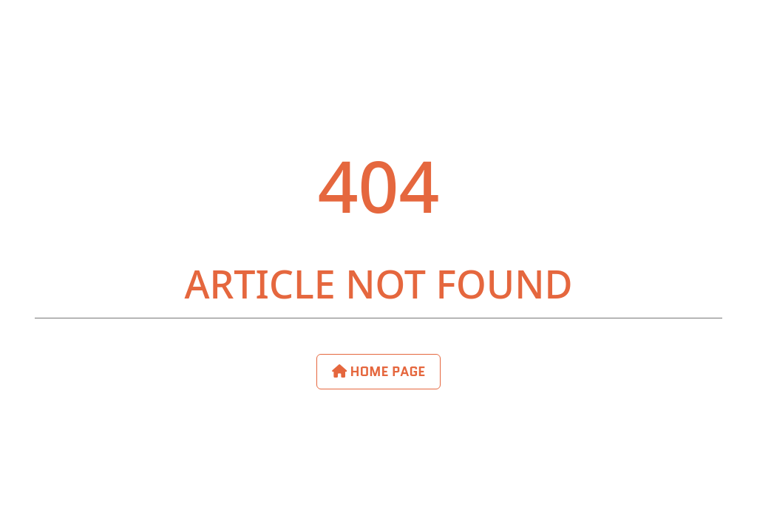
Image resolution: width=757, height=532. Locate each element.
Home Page (379, 372)
